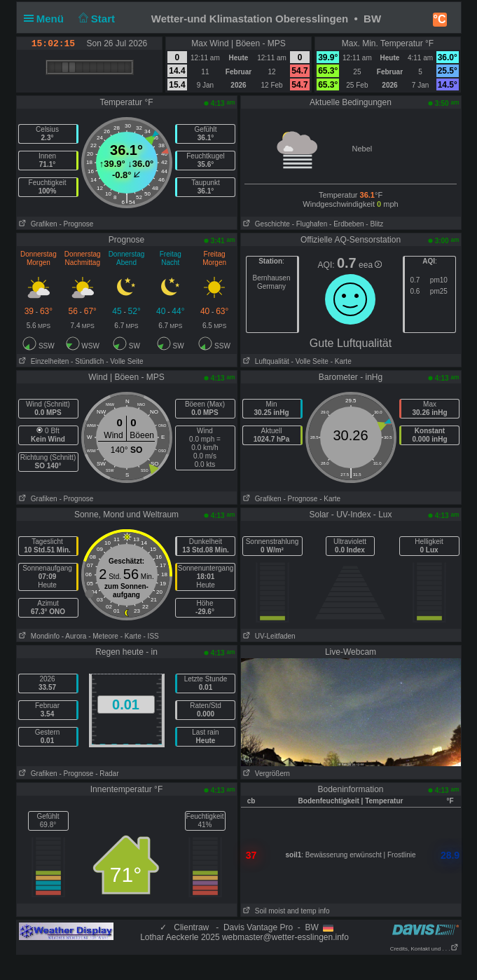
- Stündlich (87, 361)
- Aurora (74, 636)
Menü (47, 19)
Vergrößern (265, 774)
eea (370, 265)
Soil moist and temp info (285, 911)
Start (95, 19)
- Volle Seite (124, 361)
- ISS (151, 636)
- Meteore (103, 636)
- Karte (340, 361)
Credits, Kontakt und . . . (424, 949)
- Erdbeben (346, 224)
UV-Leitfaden (268, 636)
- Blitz (374, 224)
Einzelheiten (43, 361)
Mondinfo (38, 636)
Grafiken (37, 224)
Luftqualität (265, 361)
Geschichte (265, 224)
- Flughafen (310, 224)
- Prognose (76, 224)
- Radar (107, 774)
